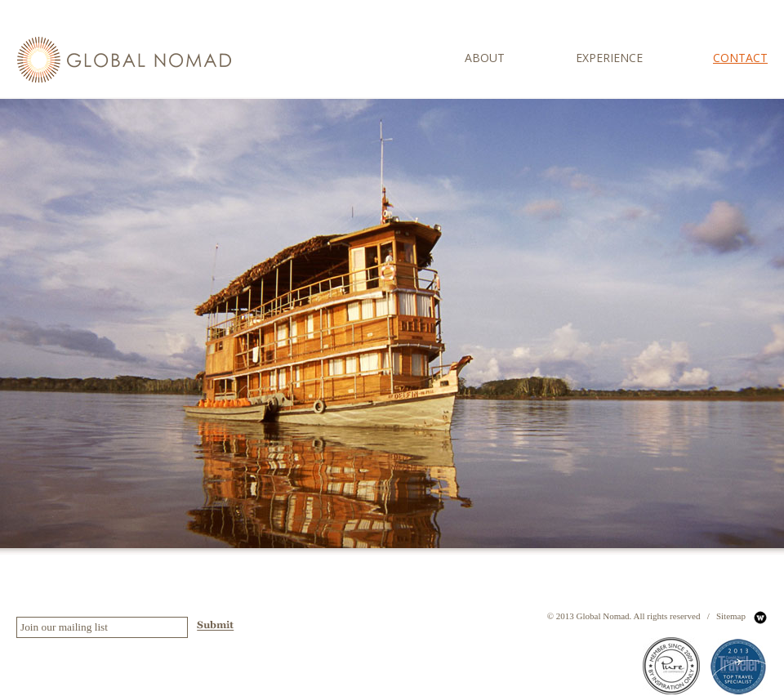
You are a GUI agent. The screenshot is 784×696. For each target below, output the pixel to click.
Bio (550, 480)
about (485, 58)
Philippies (563, 545)
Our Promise (568, 502)
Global (557, 523)
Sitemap (731, 616)
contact (740, 58)
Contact (558, 566)
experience (609, 58)
